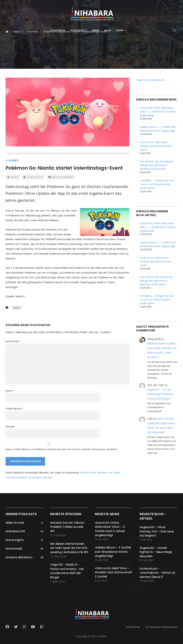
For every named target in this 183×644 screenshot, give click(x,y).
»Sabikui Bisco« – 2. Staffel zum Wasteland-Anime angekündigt (113, 552)
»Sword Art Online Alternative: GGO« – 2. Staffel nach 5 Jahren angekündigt (158, 111)
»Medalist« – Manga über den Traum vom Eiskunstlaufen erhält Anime (157, 184)
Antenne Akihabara (19, 557)
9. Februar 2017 (33, 177)
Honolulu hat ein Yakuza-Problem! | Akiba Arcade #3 (68, 527)
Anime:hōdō (14, 549)
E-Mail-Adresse (15, 409)
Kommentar (13, 341)
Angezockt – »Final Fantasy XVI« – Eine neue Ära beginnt (157, 531)
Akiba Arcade (15, 523)
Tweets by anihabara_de (150, 80)
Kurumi (13, 177)
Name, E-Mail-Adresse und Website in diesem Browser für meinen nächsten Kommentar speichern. (61, 449)
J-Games (12, 160)
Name (10, 391)
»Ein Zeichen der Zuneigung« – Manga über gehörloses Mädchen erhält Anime (157, 165)
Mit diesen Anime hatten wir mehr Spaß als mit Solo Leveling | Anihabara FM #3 (69, 548)
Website (10, 427)
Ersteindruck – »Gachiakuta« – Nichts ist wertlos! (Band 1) (157, 573)
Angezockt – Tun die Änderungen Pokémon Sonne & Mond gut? (160, 394)
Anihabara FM (15, 531)
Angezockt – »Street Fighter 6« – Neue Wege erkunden (156, 552)
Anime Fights (15, 540)
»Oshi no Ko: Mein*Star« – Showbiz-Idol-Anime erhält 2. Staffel (156, 146)
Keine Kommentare (61, 177)
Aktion (17, 308)
